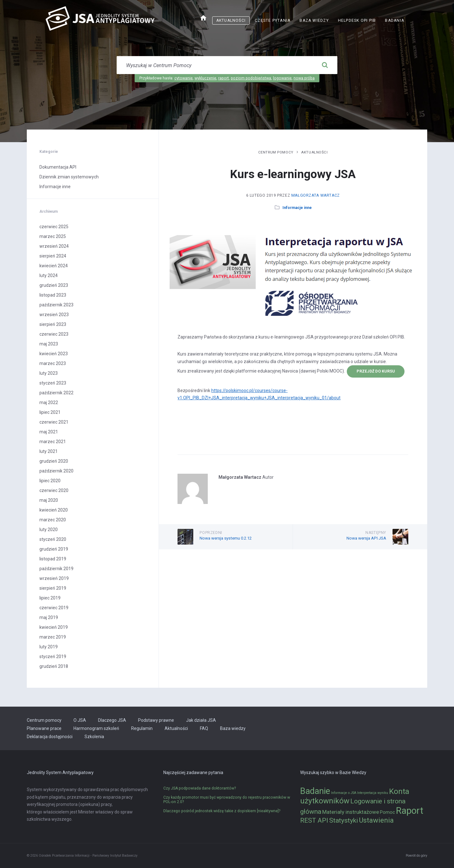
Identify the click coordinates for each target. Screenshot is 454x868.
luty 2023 (49, 373)
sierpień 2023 (53, 324)
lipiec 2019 (50, 598)
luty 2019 (49, 647)
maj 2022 (49, 402)
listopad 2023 (53, 295)
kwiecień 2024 (54, 266)
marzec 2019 (53, 637)
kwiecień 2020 (54, 510)
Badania (395, 20)
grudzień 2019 (54, 549)
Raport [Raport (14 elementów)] (410, 811)
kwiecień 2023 (54, 354)
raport (224, 78)
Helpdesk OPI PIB (357, 20)
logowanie (282, 78)
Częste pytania (273, 20)
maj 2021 (49, 432)
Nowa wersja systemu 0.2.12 (226, 538)
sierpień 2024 (53, 256)
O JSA (80, 720)
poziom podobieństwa (251, 78)
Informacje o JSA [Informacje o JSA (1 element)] (344, 793)
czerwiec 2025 (54, 227)
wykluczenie (205, 78)
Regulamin (142, 728)
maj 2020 (49, 500)
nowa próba (304, 78)
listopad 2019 (53, 559)
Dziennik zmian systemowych (69, 177)
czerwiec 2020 (54, 490)
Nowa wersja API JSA (366, 538)
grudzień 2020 (54, 461)
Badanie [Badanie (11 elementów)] (315, 791)
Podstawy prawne (156, 720)
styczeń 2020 (53, 539)
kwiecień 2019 (54, 627)
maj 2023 (49, 344)
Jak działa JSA (201, 720)
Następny (376, 533)
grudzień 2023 (54, 285)
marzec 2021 (53, 442)
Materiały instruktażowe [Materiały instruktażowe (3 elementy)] (351, 812)
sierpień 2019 (53, 588)
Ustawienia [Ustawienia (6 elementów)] (376, 820)
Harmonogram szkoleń (96, 728)
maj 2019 (49, 617)
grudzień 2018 (54, 666)
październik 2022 (56, 393)
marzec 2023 (53, 363)
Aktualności (231, 20)
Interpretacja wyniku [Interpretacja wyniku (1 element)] (373, 793)
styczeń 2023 (53, 383)
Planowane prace (44, 728)
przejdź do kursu (376, 371)
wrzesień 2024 (54, 246)
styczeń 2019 (53, 657)
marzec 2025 (53, 236)
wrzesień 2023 (54, 315)
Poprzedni (211, 533)
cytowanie (183, 78)
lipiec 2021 (50, 412)
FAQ (204, 728)
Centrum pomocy (276, 152)
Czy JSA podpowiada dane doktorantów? (200, 788)
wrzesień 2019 (54, 578)
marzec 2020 (53, 520)
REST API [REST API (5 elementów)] (314, 820)
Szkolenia (94, 737)
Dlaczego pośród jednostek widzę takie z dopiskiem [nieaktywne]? (222, 811)
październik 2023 (56, 305)
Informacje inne (297, 208)
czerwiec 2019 (54, 608)
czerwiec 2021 (54, 422)
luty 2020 (49, 529)
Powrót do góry (416, 856)
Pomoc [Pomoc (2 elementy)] (387, 812)
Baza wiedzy (314, 20)
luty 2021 (49, 451)
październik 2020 (56, 471)
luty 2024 (49, 275)
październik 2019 (56, 569)
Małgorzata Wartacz (316, 195)
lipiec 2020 (50, 481)
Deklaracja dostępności (50, 737)
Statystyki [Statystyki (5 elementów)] (343, 820)
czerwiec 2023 (54, 334)
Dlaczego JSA (112, 720)
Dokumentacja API (58, 167)
